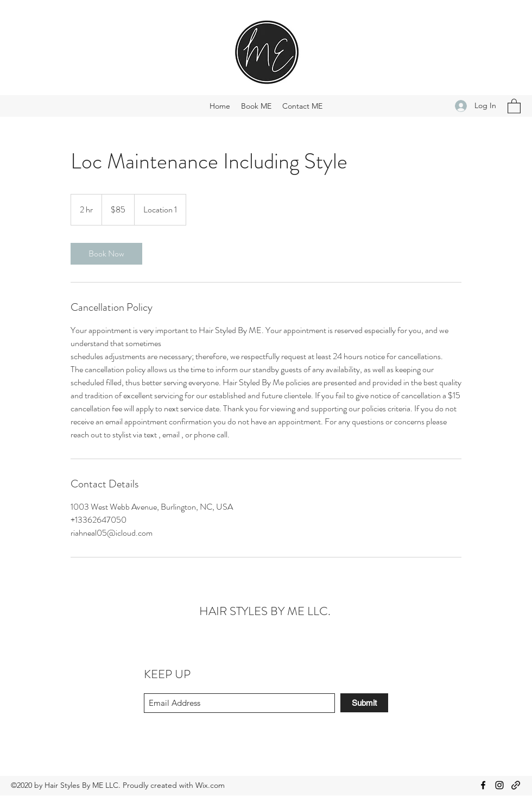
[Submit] (364, 703)
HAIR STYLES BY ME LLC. (265, 611)
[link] (106, 254)
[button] (514, 106)
